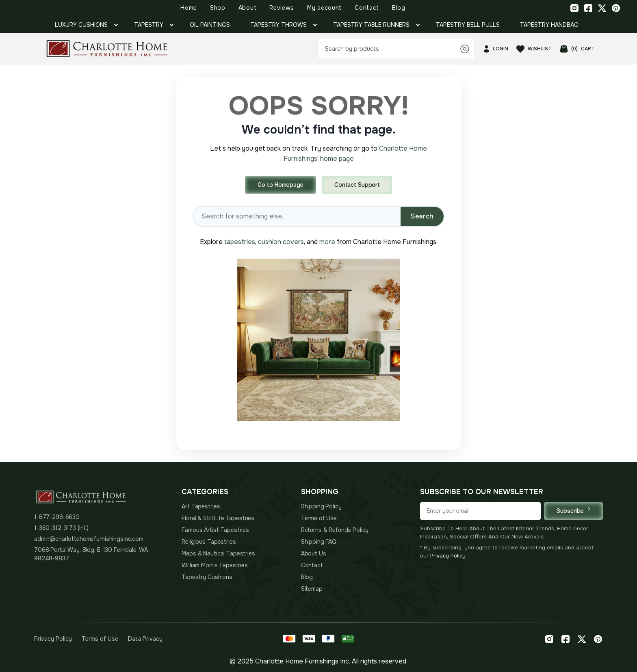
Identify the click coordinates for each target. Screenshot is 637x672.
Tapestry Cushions (207, 577)
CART (577, 49)
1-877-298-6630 (57, 517)
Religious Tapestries (209, 542)
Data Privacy (145, 639)
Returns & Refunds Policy (335, 530)
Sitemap (312, 589)
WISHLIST (534, 49)
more (327, 242)
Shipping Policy (321, 506)
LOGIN (496, 49)
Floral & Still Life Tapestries (218, 518)
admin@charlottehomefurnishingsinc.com (89, 539)
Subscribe (573, 511)
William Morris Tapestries (215, 565)
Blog (399, 8)
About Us (314, 553)
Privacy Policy (448, 556)
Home (189, 8)
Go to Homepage (281, 185)
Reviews (282, 8)
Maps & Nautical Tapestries (218, 553)
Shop (218, 8)
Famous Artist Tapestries (215, 530)
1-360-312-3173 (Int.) (61, 528)
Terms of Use (319, 518)
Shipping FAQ (319, 542)
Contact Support (357, 185)
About (248, 8)
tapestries (240, 242)
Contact (367, 8)
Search (422, 216)
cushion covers (281, 242)
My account (324, 8)
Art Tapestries (201, 506)
